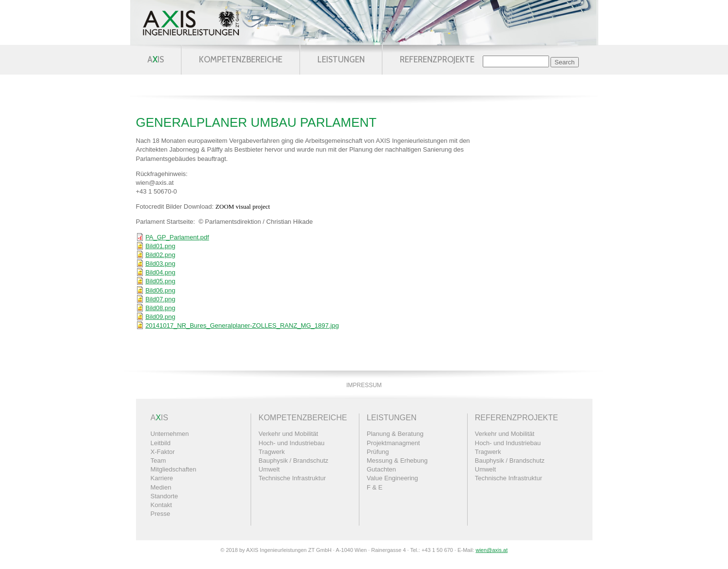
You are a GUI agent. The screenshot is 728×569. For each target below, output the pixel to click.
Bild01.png (160, 246)
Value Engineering (392, 478)
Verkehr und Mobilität (288, 434)
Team (158, 461)
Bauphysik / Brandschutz (293, 461)
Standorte (164, 496)
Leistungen (341, 59)
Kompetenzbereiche (241, 59)
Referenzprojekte (437, 59)
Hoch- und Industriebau (291, 443)
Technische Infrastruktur (292, 478)
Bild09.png (160, 317)
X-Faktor (163, 452)
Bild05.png (160, 281)
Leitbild (161, 443)
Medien (161, 487)
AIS (156, 59)
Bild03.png (160, 264)
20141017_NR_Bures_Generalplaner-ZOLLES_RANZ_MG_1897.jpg (242, 325)
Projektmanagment (393, 443)
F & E (375, 487)
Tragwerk (272, 452)
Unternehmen (170, 434)
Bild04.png (160, 272)
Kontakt (161, 505)
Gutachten (381, 469)
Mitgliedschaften (174, 469)
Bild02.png (160, 255)
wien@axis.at (492, 550)
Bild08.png (160, 308)
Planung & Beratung (395, 434)
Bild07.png (160, 299)
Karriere (162, 478)
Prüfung (378, 452)
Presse (160, 514)
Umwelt (269, 469)
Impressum (364, 385)
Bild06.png (160, 290)
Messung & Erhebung (397, 461)
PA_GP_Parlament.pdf (177, 237)
